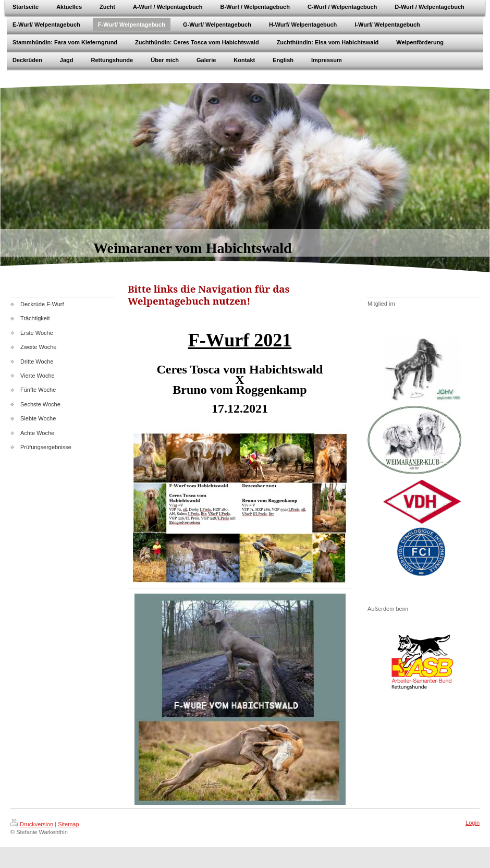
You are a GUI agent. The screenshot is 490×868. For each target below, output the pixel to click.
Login (473, 823)
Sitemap (68, 824)
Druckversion (32, 824)
